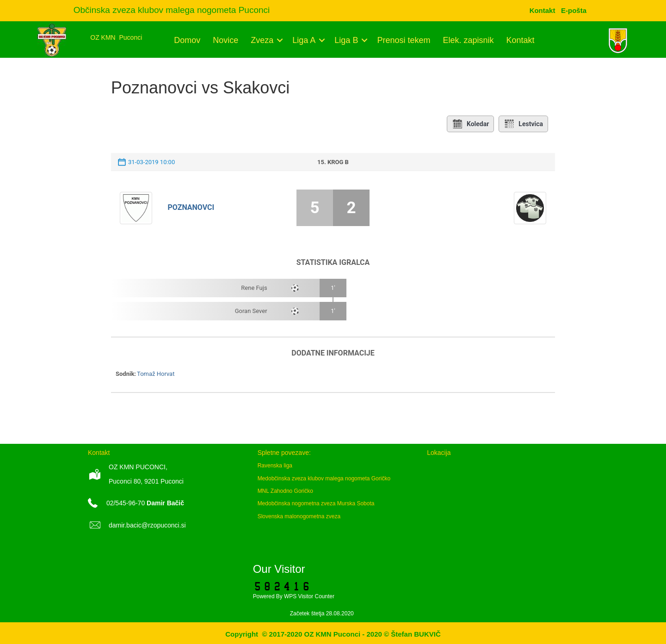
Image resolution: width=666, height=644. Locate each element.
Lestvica (523, 124)
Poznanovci (191, 207)
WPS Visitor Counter (309, 596)
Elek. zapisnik (468, 40)
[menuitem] (574, 10)
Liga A (304, 40)
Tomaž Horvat (156, 374)
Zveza (262, 40)
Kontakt (521, 40)
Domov (187, 40)
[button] (280, 40)
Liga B (346, 40)
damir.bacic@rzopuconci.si (147, 525)
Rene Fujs (254, 288)
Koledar (470, 124)
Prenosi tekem (404, 40)
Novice (225, 40)
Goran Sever (251, 311)
